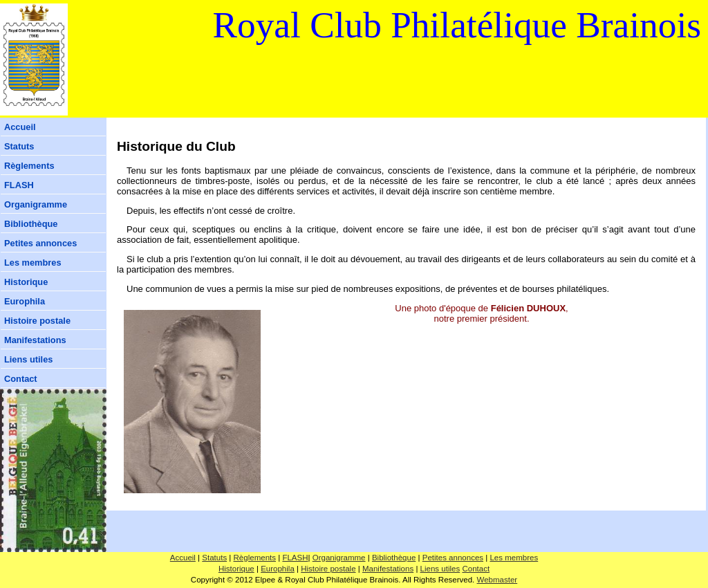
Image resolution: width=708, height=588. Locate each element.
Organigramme (36, 204)
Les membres (33, 263)
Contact (21, 379)
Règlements (29, 166)
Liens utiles (28, 359)
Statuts (19, 146)
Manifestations (35, 340)
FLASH (19, 185)
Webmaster (497, 580)
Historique (26, 282)
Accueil (20, 127)
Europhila (25, 301)
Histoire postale (37, 321)
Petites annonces (40, 243)
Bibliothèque (31, 224)
